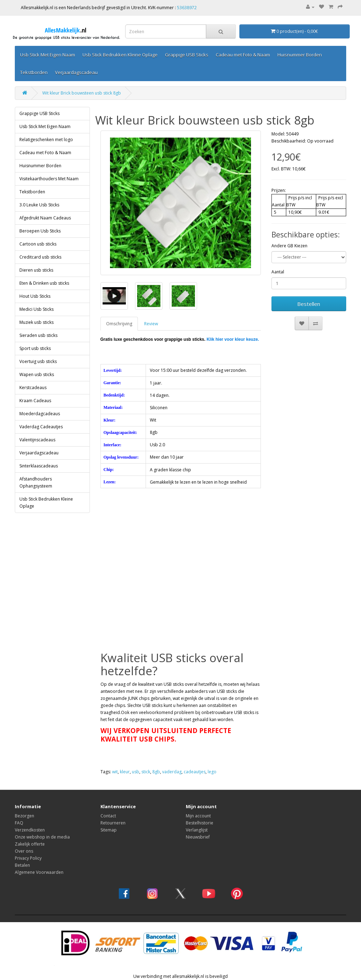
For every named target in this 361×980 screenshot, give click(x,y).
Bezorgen (25, 816)
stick (146, 772)
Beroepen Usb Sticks (40, 231)
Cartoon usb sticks (38, 244)
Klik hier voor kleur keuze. (233, 339)
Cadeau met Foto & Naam (243, 55)
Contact (108, 816)
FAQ (19, 823)
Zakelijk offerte (30, 844)
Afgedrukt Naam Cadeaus (45, 218)
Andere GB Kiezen (289, 246)
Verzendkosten (30, 830)
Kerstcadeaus (33, 388)
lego (212, 772)
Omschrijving (119, 324)
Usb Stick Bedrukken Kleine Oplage (120, 55)
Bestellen (309, 304)
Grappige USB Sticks (187, 55)
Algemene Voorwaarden (39, 872)
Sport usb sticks (35, 348)
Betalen (22, 865)
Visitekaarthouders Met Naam (49, 179)
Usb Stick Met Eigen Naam (48, 55)
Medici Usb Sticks (36, 309)
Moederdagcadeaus (40, 414)
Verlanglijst (197, 830)
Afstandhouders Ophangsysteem (36, 482)
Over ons (24, 851)
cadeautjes (195, 772)
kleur (125, 772)
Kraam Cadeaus (35, 401)
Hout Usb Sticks (35, 296)
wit (115, 772)
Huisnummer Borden (300, 55)
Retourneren (113, 823)
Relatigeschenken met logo (46, 140)
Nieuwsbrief (198, 837)
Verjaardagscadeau (76, 72)
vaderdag (172, 772)
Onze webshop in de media (42, 837)
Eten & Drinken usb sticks (44, 283)
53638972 (187, 8)
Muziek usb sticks (36, 322)
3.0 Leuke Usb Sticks (39, 205)
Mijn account (198, 816)
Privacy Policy (28, 858)
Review (151, 324)
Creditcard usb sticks (40, 257)
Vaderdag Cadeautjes (41, 427)
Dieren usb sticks (36, 270)
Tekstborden (34, 72)
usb (136, 772)
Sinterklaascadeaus (39, 466)
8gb (156, 772)
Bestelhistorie (200, 823)
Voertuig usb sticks (38, 361)
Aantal (278, 272)
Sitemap (109, 830)
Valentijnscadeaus (37, 440)
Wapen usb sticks (37, 374)
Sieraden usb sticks (38, 335)
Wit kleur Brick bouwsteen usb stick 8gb (82, 93)
